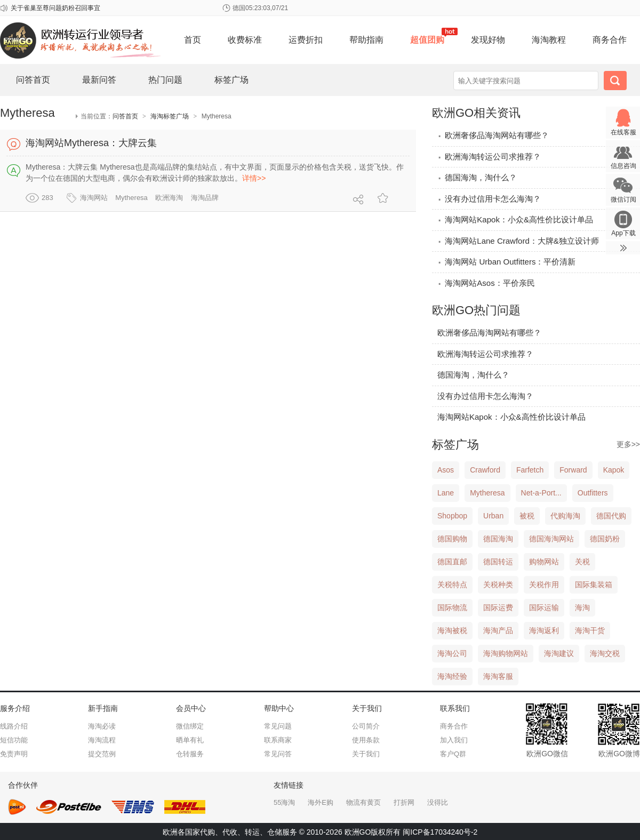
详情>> (254, 178)
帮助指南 (366, 40)
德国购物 (452, 539)
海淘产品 (498, 630)
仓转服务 (190, 754)
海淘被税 (452, 630)
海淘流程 (102, 740)
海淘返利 (544, 630)
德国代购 (611, 516)
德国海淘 (498, 539)
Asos (446, 470)
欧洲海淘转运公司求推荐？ (489, 157)
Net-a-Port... (541, 493)
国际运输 (544, 607)
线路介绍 (14, 726)
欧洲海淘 (169, 198)
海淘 (582, 607)
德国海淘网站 (551, 539)
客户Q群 (453, 754)
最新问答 (99, 80)
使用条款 (366, 740)
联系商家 (278, 740)
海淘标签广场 (170, 116)
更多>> (628, 444)
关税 (582, 562)
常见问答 (278, 754)
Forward (573, 470)
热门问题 (165, 80)
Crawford (485, 470)
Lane (446, 493)
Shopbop (452, 516)
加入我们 (454, 740)
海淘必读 (102, 726)
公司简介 (366, 726)
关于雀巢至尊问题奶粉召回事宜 (55, 8)
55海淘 (284, 802)
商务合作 (610, 40)
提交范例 (102, 754)
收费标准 (245, 40)
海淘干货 (590, 630)
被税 (527, 516)
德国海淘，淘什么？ (477, 177)
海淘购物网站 (506, 653)
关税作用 (544, 585)
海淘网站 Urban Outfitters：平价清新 (506, 262)
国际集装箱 (594, 585)
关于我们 (366, 754)
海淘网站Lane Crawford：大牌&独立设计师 (518, 241)
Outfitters (593, 493)
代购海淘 (565, 516)
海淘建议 (559, 653)
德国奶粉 (605, 539)
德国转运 (498, 562)
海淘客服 (498, 676)
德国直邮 (452, 562)
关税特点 (452, 585)
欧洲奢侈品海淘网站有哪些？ (493, 135)
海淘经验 (452, 676)
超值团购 (427, 40)
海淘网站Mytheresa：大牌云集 (91, 143)
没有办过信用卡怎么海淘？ (489, 199)
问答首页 (33, 80)
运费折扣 (306, 40)
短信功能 (14, 740)
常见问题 (278, 726)
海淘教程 (549, 40)
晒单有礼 (190, 740)
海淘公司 (452, 653)
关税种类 (498, 585)
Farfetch (530, 470)
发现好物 (488, 40)
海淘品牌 (205, 198)
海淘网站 (94, 198)
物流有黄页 (363, 802)
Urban (493, 516)
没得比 (438, 802)
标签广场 (231, 80)
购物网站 (544, 562)
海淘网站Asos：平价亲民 (486, 283)
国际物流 (452, 607)
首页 (193, 40)
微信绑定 (190, 726)
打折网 (404, 802)
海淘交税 (605, 653)
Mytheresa (131, 198)
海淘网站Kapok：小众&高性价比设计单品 (515, 219)
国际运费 (498, 607)
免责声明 (14, 754)
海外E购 (321, 802)
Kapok (614, 470)
